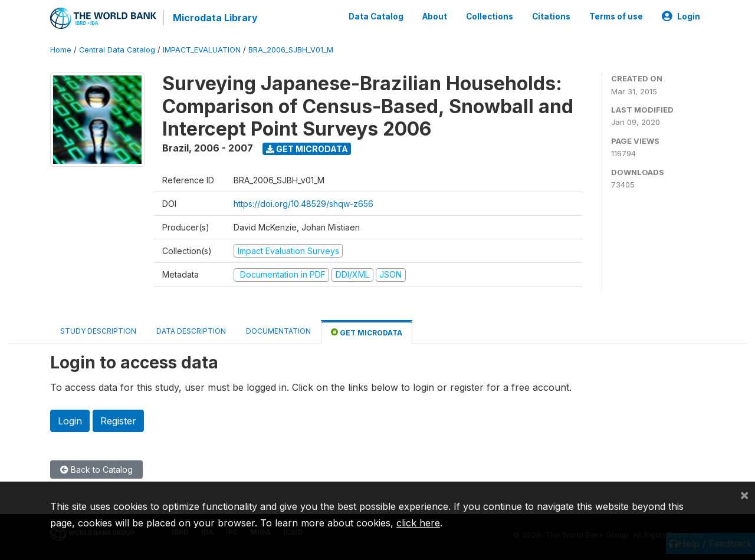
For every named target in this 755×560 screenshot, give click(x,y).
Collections (490, 17)
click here (418, 523)
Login (681, 17)
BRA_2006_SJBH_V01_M (291, 50)
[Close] (744, 495)
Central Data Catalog (117, 50)
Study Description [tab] (98, 331)
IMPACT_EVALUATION (202, 50)
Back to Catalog (96, 470)
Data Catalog (376, 17)
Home (61, 50)
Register (118, 421)
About (435, 17)
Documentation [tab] (278, 331)
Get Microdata (307, 149)
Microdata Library (215, 18)
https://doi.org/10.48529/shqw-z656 (303, 204)
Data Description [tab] (191, 331)
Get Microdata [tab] (367, 332)
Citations (551, 17)
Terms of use (616, 17)
